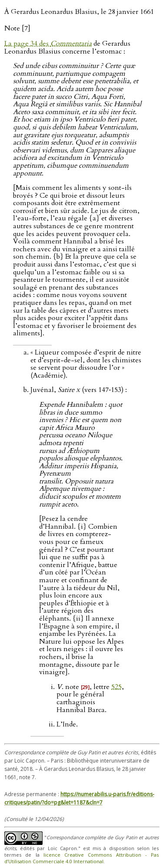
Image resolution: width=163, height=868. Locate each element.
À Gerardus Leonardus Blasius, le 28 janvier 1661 (79, 12)
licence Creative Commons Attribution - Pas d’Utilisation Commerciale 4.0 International (81, 858)
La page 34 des (48, 44)
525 (116, 687)
